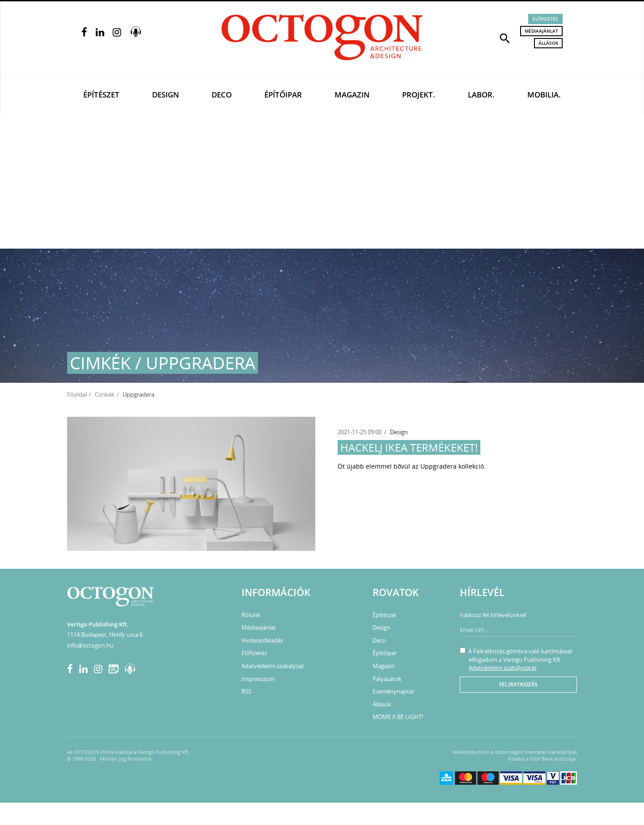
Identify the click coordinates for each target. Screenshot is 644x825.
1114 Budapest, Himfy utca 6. (106, 635)
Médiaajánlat (541, 31)
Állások (548, 43)
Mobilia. (544, 95)
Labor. (481, 95)
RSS (246, 691)
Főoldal (77, 394)
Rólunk (251, 615)
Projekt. (419, 95)
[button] (505, 38)
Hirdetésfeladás (262, 640)
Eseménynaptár (394, 691)
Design (165, 95)
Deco (222, 95)
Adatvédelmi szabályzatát (503, 668)
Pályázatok (387, 679)
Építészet (101, 95)
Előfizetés (545, 19)
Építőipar (283, 95)
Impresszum (258, 679)
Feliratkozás (518, 684)
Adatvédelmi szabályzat (273, 666)
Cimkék (105, 394)
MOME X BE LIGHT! (398, 717)
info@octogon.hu (90, 645)
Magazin (352, 95)
